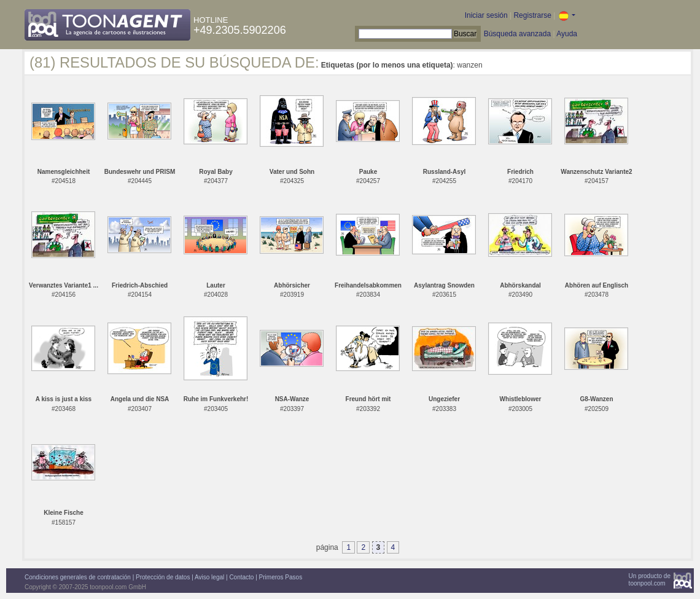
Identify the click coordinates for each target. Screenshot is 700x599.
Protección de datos (163, 577)
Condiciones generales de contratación (78, 577)
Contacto (241, 577)
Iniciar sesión (486, 15)
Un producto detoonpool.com (650, 580)
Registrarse (532, 15)
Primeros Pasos (281, 577)
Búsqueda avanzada (517, 34)
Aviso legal (209, 577)
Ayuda (567, 34)
